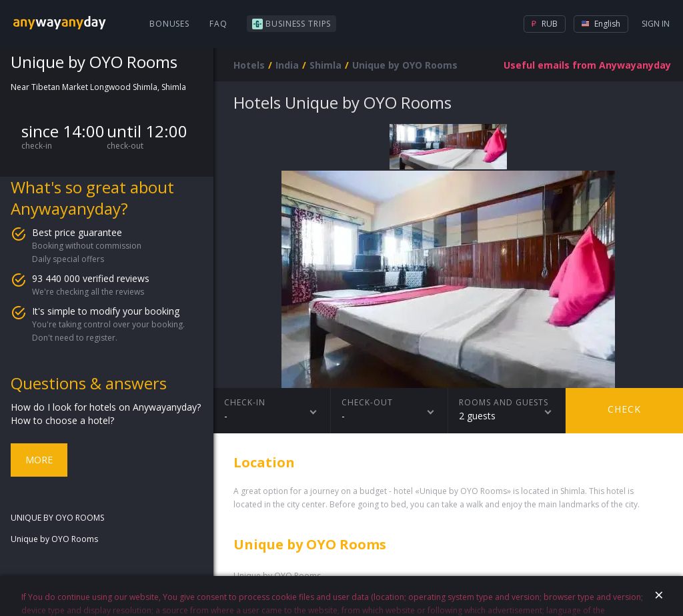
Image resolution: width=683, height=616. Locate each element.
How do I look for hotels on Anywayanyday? (106, 407)
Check (624, 409)
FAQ (218, 24)
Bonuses (169, 24)
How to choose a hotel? (62, 420)
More (39, 460)
